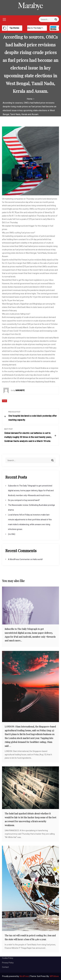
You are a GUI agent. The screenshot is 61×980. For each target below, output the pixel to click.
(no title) (12, 534)
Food (5, 401)
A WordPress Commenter (19, 559)
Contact (5, 967)
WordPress (24, 976)
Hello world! (38, 559)
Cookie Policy (8, 958)
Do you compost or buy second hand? (24, 500)
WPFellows (54, 976)
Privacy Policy (8, 963)
